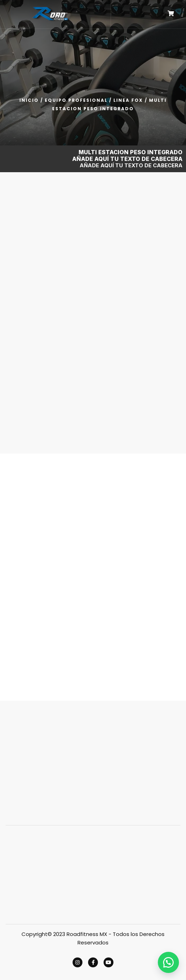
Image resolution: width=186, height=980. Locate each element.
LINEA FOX (128, 100)
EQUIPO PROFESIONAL (76, 100)
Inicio (29, 100)
